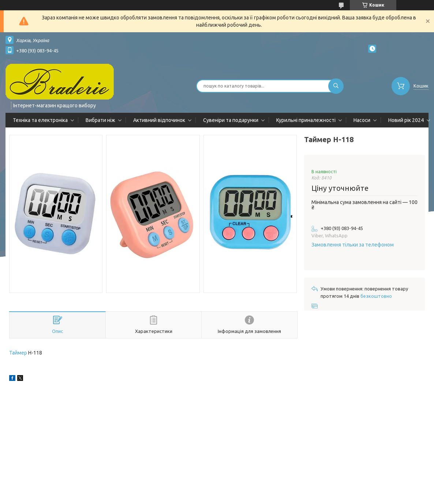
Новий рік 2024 (406, 120)
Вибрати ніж (100, 120)
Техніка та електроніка (40, 120)
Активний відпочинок (159, 120)
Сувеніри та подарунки (231, 120)
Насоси (362, 120)
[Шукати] (336, 86)
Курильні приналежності (306, 120)
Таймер (18, 353)
